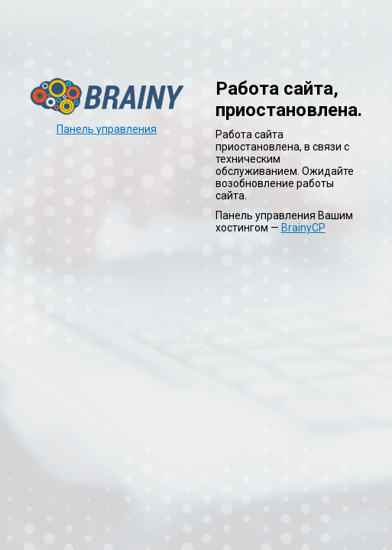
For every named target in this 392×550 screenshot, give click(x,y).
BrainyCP (303, 228)
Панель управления (107, 129)
